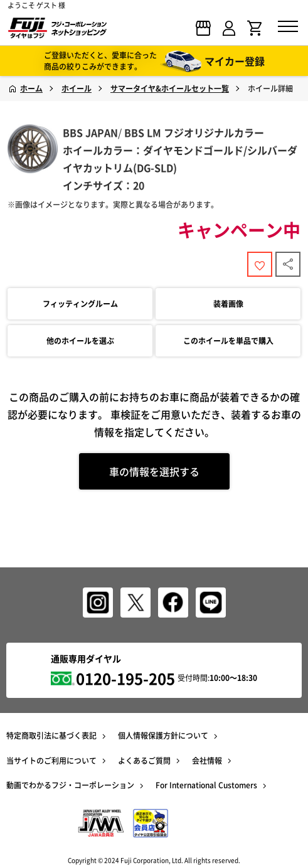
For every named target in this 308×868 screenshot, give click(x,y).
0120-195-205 (125, 678)
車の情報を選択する (154, 471)
